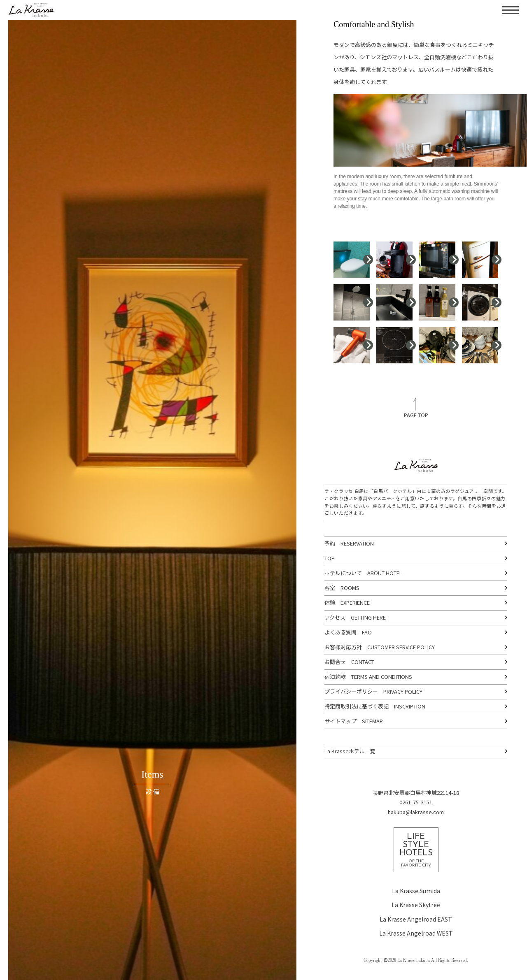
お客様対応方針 (343, 647)
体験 (330, 603)
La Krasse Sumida (416, 891)
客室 (330, 588)
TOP (330, 558)
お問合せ (335, 662)
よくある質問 (340, 632)
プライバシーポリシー (351, 691)
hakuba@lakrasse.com (416, 812)
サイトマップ (340, 721)
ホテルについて (343, 573)
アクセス (335, 617)
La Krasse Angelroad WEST (416, 933)
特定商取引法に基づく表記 (357, 706)
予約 (330, 543)
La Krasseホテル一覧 (350, 751)
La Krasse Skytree (416, 905)
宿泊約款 (335, 677)
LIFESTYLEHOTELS (416, 850)
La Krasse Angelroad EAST (416, 919)
